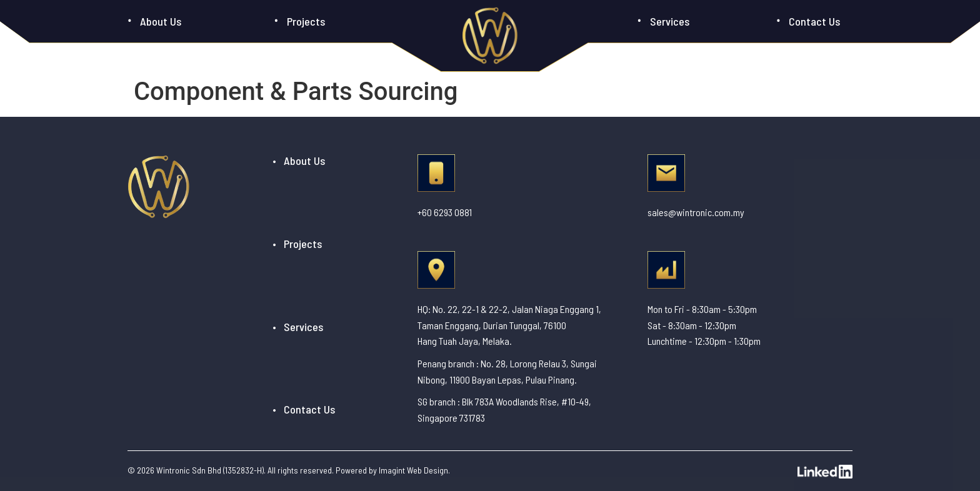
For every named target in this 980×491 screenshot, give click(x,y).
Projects (306, 21)
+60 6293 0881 (445, 212)
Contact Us (814, 21)
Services (670, 21)
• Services (298, 327)
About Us (161, 21)
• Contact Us (304, 409)
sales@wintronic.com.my (696, 212)
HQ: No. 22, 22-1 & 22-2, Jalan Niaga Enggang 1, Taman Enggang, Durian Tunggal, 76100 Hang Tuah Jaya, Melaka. (509, 325)
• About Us (299, 161)
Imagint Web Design (413, 470)
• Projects (297, 244)
